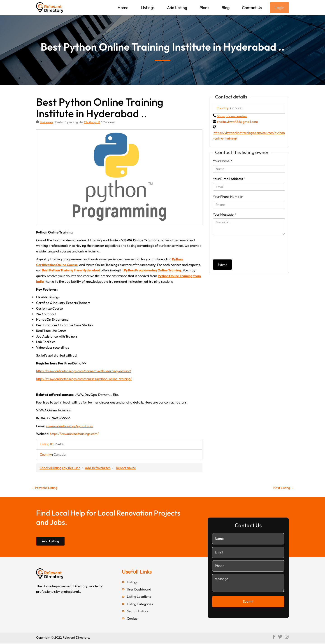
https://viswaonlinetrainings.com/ (75, 434)
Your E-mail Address (229, 179)
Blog (225, 8)
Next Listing (283, 488)
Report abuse (127, 468)
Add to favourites (99, 468)
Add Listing (177, 8)
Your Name (223, 161)
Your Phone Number (228, 197)
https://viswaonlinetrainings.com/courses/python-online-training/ (85, 379)
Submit (222, 265)
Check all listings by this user (60, 468)
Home (123, 8)
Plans (204, 8)
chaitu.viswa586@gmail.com (238, 122)
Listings (147, 8)
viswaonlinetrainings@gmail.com (70, 426)
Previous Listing (44, 488)
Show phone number (232, 116)
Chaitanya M (92, 122)
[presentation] (247, 248)
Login (279, 8)
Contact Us (252, 8)
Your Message (225, 215)
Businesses (46, 122)
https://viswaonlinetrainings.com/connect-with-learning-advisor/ (84, 371)
